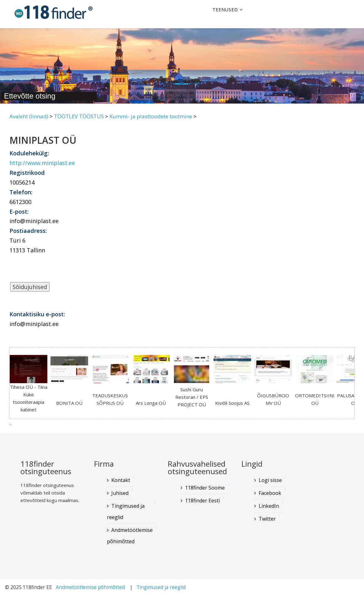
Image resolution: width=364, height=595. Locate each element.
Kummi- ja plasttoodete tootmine (151, 116)
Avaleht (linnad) (29, 116)
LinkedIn (269, 506)
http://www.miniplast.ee (42, 163)
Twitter (267, 519)
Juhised (120, 493)
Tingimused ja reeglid (126, 512)
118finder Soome (205, 488)
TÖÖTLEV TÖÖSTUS (79, 116)
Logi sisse (270, 480)
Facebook (270, 493)
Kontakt (121, 480)
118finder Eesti (202, 501)
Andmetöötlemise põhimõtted (130, 536)
